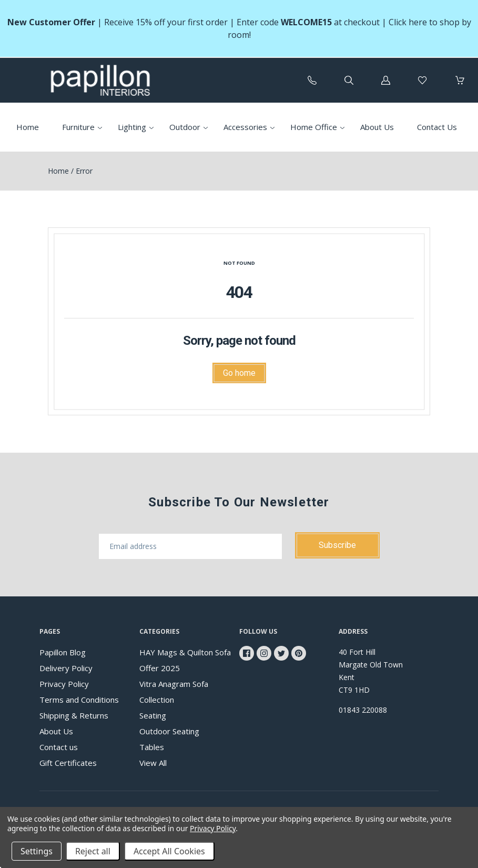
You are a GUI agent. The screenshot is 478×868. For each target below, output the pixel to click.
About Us (377, 127)
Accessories (245, 127)
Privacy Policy (64, 684)
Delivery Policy (66, 668)
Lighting (132, 127)
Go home (239, 373)
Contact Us (437, 127)
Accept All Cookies (169, 851)
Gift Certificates (68, 763)
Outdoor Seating (169, 731)
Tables (152, 747)
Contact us (59, 747)
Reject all (93, 851)
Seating (153, 715)
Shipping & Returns (74, 715)
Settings (37, 851)
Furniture (78, 127)
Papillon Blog (63, 652)
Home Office (314, 127)
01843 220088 (363, 710)
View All (153, 763)
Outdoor (185, 127)
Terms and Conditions (79, 700)
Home (28, 127)
